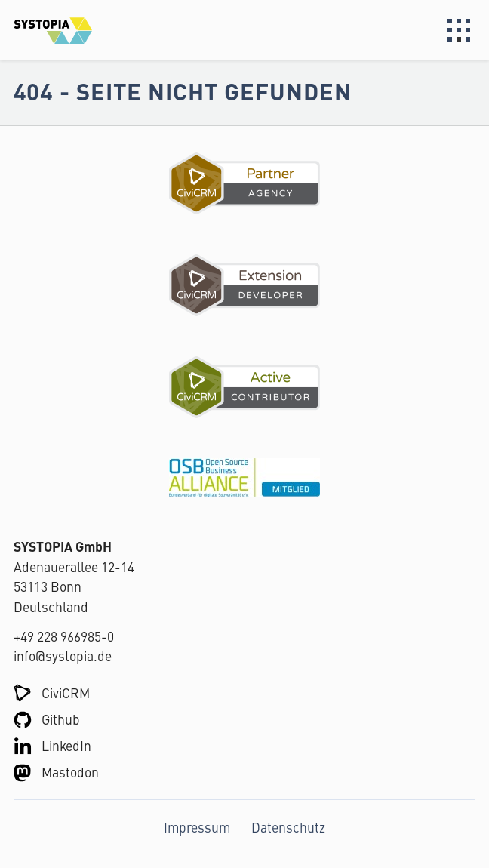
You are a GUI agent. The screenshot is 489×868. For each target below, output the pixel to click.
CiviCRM (66, 693)
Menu (459, 30)
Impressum (197, 827)
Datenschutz (288, 827)
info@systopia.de (63, 656)
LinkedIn (66, 745)
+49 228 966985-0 (64, 636)
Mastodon (70, 772)
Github (61, 719)
